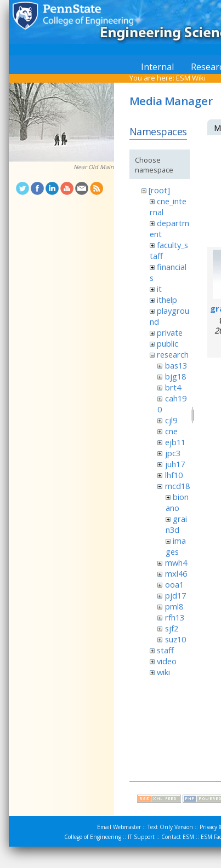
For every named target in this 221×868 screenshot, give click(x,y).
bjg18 (175, 376)
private (170, 332)
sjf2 (172, 628)
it (159, 289)
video (167, 661)
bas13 (176, 365)
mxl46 (176, 573)
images (176, 546)
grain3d (176, 524)
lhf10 (174, 475)
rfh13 (175, 617)
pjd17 (175, 595)
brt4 (173, 387)
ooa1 (174, 584)
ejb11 (175, 442)
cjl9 (171, 420)
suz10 (175, 639)
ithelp (167, 300)
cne (171, 431)
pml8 (174, 606)
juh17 (175, 464)
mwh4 (176, 562)
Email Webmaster (119, 827)
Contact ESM (178, 837)
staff (165, 650)
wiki (163, 672)
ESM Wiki (191, 78)
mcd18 (177, 486)
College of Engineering (93, 837)
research (173, 354)
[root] (159, 190)
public (168, 343)
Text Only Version (170, 827)
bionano (177, 502)
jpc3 (173, 453)
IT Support (141, 837)
